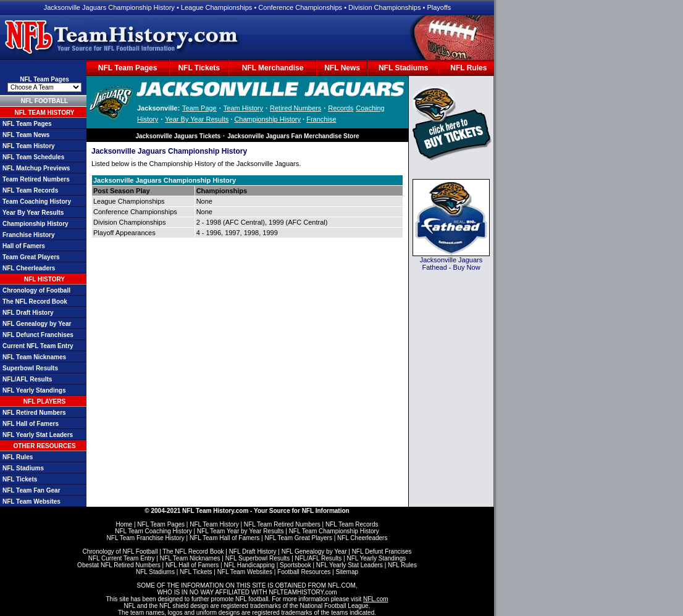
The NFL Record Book (35, 302)
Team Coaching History (37, 202)
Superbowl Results (30, 368)
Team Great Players (31, 257)
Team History (243, 108)
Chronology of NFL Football (120, 551)
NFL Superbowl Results (258, 558)
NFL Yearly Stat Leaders (38, 435)
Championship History (36, 224)
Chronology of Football (36, 290)
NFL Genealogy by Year (37, 324)
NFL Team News (26, 135)
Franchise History (28, 235)
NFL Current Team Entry (122, 558)
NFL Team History (29, 146)
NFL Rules (468, 68)
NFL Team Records (30, 190)
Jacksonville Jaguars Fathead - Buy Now (451, 264)
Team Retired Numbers (36, 179)
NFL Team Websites (31, 502)
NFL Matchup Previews (36, 168)
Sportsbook (295, 565)
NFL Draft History (28, 313)
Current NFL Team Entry (38, 346)
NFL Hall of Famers (31, 424)
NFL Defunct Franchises (38, 335)
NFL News (342, 68)
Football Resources (304, 572)
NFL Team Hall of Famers (224, 538)
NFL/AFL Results (27, 379)
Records (341, 108)
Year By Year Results (33, 213)
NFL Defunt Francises (382, 551)
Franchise (321, 119)
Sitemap (347, 572)
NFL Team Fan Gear (31, 490)
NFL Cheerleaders (29, 268)
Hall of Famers (24, 246)
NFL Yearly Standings (34, 390)
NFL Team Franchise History (146, 538)
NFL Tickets (199, 68)
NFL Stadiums (403, 68)
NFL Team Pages (128, 68)
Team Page (199, 108)
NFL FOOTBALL (44, 101)
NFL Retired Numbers (34, 413)
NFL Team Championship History (334, 531)
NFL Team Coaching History (153, 531)
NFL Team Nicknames (34, 357)
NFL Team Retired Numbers (282, 524)
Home (124, 524)
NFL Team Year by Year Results (241, 531)
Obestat (88, 565)
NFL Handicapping (249, 565)
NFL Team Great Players (298, 538)
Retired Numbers (295, 108)
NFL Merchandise (273, 68)
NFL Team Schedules (33, 157)
